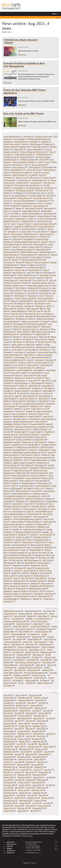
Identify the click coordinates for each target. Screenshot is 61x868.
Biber (29, 548)
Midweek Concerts (10, 334)
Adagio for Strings (19, 591)
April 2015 (30, 788)
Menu (56, 14)
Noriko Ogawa (31, 309)
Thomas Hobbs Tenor (39, 180)
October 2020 (24, 741)
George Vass (26, 442)
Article (41, 571)
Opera (28, 304)
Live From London (24, 363)
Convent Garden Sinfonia (20, 494)
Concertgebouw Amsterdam (13, 496)
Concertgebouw (32, 496)
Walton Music (19, 149)
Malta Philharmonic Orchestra (22, 347)
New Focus (8, 316)
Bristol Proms (40, 542)
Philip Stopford (44, 291)
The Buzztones (42, 201)
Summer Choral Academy (31, 214)
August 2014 (8, 795)
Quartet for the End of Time (24, 278)
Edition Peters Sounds (22, 470)
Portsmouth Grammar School (42, 283)
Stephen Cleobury (28, 216)
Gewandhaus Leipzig (11, 442)
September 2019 (9, 752)
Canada (33, 535)
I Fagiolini (29, 411)
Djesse (6, 483)
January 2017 (8, 775)
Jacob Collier (31, 401)
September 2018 (24, 760)
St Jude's (31, 219)
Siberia (6, 237)
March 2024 (30, 713)
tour (24, 178)
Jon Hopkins (36, 388)
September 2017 (9, 770)
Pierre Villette (20, 288)
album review (46, 583)
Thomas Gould (21, 183)
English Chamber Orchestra (23, 463)
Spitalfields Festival (10, 221)
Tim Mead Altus (9, 180)
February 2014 (32, 798)
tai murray (15, 211)
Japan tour (7, 396)
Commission (8, 501)
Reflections (7, 268)
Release (23, 265)
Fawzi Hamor (25, 455)
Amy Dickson (48, 611)
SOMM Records (30, 226)
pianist (33, 291)
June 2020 (31, 744)
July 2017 (37, 770)
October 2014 (24, 793)
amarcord (7, 578)
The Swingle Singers (33, 188)
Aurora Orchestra (30, 571)
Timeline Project (48, 178)
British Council (27, 542)
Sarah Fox (26, 244)
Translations (8, 178)
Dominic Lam (47, 478)
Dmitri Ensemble (41, 481)
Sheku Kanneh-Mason (28, 237)
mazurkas (16, 339)
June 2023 (7, 721)
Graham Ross (39, 440)
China (6, 522)
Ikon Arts (19, 411)
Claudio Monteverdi (36, 501)
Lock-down (39, 360)
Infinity (16, 409)
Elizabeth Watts (9, 632)
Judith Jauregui (36, 383)
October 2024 (39, 708)
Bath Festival (29, 563)
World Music (33, 142)
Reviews (19, 262)
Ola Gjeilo (28, 306)
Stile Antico (13, 216)
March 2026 (20, 695)
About (8, 846)
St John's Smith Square (46, 219)
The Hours (49, 196)
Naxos (31, 319)
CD (13, 527)
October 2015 (24, 785)
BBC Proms (17, 560)
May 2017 (7, 772)
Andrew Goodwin (25, 576)
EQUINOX (17, 460)
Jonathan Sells (9, 388)
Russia (24, 247)
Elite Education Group (18, 468)
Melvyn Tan (43, 337)
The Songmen (49, 188)
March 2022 (41, 729)
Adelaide (7, 591)
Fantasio (44, 455)
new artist (18, 316)
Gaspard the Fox (18, 445)
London (29, 360)
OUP (5, 301)
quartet (39, 278)
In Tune (25, 409)
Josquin (22, 386)
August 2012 (22, 811)
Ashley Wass (42, 616)
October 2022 (24, 726)
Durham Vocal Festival (19, 476)
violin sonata (16, 165)
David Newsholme (42, 486)
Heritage (7, 422)
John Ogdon (48, 388)
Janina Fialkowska (29, 396)
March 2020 (19, 747)
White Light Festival (39, 147)
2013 (33, 596)
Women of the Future (11, 144)
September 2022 (38, 726)
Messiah (7, 337)
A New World (49, 594)
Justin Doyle (33, 381)
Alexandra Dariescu (32, 611)
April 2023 (30, 721)
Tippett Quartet (30, 680)
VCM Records (33, 167)
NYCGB (20, 309)
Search (9, 853)
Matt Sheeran (18, 342)
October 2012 (8, 811)
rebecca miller (20, 270)
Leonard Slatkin (9, 368)
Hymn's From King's (35, 414)
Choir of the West (33, 514)
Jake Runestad (17, 401)
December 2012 (23, 808)
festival (51, 453)
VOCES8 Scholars (43, 155)
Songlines (7, 226)
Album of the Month (10, 586)
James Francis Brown (27, 399)
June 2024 (47, 711)
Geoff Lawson (39, 442)
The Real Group (41, 190)
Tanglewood (8, 209)
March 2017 (30, 772)
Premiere (25, 283)
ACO (41, 591)
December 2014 (37, 790)
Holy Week (34, 419)
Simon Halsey (16, 234)
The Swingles (18, 188)
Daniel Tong (8, 491)
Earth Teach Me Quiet (38, 473)
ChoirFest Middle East (43, 512)
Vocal (40, 162)
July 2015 (49, 785)
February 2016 (9, 783)
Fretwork (32, 450)
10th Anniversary (44, 596)
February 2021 (9, 739)
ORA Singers (18, 304)
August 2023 (37, 718)
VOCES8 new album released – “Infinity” (21, 41)
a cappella (7, 596)
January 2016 (23, 783)
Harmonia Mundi (36, 424)
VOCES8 (42, 160)
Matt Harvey (30, 342)
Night (41, 309)
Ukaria (6, 173)
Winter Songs (35, 144)
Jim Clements (22, 393)
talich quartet (49, 209)
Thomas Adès (35, 183)
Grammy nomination (24, 440)
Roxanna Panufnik (10, 252)
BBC (19, 563)
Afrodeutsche (21, 589)
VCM (5, 170)
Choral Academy (17, 512)
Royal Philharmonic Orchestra (22, 250)
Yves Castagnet (19, 139)
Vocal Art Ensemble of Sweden (24, 162)
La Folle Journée (35, 373)
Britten (16, 542)
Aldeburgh (34, 583)
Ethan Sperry (28, 458)
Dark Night (27, 488)
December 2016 (23, 775)
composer (49, 499)
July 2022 (7, 729)
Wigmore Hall (24, 147)
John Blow (7, 391)
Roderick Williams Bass (28, 252)
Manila (39, 345)
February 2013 (43, 806)
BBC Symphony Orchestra (13, 558)
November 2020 (9, 741)
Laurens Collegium (23, 370)
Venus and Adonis (19, 167)
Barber (25, 566)
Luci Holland (17, 652)
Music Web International (36, 324)
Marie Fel (30, 345)
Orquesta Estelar (24, 301)
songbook (17, 226)
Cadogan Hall (20, 540)
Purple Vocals (24, 280)
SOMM (6, 229)
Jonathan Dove (23, 388)
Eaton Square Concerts (24, 629)
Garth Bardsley (33, 445)
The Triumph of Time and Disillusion (27, 185)
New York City (16, 314)
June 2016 (7, 780)
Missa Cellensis (23, 332)
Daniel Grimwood (21, 491)
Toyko (18, 178)
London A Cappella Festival (13, 360)
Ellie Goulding (40, 465)
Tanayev (18, 209)
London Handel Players (12, 355)
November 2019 (25, 749)
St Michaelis (20, 219)
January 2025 (35, 706)
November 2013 (25, 801)
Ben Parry (32, 553)
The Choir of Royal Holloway (23, 201)
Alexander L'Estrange (36, 581)
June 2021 (7, 736)
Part (41, 296)
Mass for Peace (44, 342)
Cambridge (7, 540)
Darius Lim (38, 488)
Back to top (31, 863)
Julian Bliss (45, 381)
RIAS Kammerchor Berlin (30, 260)
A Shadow (37, 594)
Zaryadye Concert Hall (43, 137)
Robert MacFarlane (10, 255)
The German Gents (40, 198)
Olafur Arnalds (16, 306)
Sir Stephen (12, 232)
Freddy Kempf (43, 450)
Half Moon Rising (39, 429)
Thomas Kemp (23, 180)
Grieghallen (48, 432)
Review (28, 262)
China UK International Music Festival (27, 519)
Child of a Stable (17, 522)
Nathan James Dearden (30, 322)
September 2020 (38, 741)
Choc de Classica (40, 517)
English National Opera (39, 460)
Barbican (16, 566)
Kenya (28, 378)
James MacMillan (10, 399)
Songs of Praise (23, 224)
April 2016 (30, 780)
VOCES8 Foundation (27, 160)
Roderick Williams (47, 252)
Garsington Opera (48, 445)
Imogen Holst (35, 409)
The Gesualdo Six (23, 198)
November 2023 (39, 716)
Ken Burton (38, 378)
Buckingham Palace (42, 540)
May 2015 (19, 788)
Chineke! (7, 519)
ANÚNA (24, 573)
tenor (40, 203)
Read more (22, 55)
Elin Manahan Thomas (44, 629)
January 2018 (36, 765)
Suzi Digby (15, 214)
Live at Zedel (19, 365)
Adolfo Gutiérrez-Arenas (12, 611)
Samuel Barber (39, 244)
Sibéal (14, 237)
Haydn (25, 424)
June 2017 (48, 770)
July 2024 (36, 711)
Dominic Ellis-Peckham (39, 627)
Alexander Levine (19, 581)
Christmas (16, 509)
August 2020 (8, 744)
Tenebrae (14, 206)
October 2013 (39, 801)
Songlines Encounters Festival (43, 224)
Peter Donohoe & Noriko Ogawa (27, 663)
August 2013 (24, 803)
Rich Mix (15, 260)
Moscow (16, 329)
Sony (13, 224)
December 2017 (9, 767)
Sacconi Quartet (25, 665)
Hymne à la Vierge (18, 414)
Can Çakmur (8, 537)
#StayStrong (25, 599)
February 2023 (9, 724)
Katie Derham (20, 381)
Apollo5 (14, 573)
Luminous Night (30, 350)
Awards (29, 568)
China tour (47, 519)
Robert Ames (43, 255)
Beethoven (39, 555)
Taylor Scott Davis (39, 206)
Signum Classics (45, 234)
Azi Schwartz (19, 568)
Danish (48, 488)
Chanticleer (29, 524)
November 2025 (39, 698)
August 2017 (25, 770)
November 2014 (9, 793)
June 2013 (47, 803)
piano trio (45, 288)
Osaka (13, 301)
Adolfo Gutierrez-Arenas (37, 589)
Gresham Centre (9, 435)
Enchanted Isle (41, 463)
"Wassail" (36, 599)
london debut (28, 355)
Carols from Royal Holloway (33, 530)
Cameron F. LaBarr (23, 537)
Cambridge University (40, 537)
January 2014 (46, 798)
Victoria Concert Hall (39, 165)
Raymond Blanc (34, 270)
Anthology (33, 573)
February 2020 (33, 747)
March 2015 (41, 788)
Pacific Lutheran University (24, 298)
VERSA (6, 167)
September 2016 (23, 777)
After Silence (8, 589)
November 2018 (38, 757)
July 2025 (7, 703)
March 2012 (34, 811)
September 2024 (9, 711)
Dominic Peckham (32, 478)
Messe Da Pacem (29, 337)
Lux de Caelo (16, 350)
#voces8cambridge (10, 599)
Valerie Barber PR (17, 170)
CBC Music (30, 527)
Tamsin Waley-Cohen (32, 209)
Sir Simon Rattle (25, 232)
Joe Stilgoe (35, 391)
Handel (48, 424)
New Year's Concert (32, 314)
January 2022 (23, 731)
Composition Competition (13, 499)
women (25, 144)
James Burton (43, 399)
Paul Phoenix (44, 293)
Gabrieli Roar (8, 447)
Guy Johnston (18, 639)
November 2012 (38, 808)
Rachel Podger (9, 275)
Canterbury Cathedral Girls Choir (27, 532)
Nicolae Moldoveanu (18, 311)
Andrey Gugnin (9, 576)
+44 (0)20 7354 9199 (33, 850)
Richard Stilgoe (36, 257)
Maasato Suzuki (42, 347)
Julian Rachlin (16, 644)
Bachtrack (34, 566)
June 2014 (31, 795)
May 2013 (7, 806)
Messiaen (16, 337)
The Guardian (8, 198)
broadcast (7, 542)
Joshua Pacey (33, 386)
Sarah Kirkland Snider (11, 244)
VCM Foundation (48, 167)
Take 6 (6, 211)
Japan (17, 396)
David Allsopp (15, 488)
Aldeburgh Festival (20, 583)
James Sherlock (44, 396)
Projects (10, 844)
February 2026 (34, 695)
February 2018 (22, 765)
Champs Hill (40, 524)
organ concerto (39, 301)
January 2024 (8, 716)
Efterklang (33, 468)
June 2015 (7, 788)
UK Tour (36, 173)
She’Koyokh (9, 668)
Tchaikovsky (25, 206)
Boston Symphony (17, 548)
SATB (51, 242)
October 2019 (40, 749)
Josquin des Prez (10, 386)
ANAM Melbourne (40, 576)
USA (38, 170)
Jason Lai (47, 393)
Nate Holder (37, 655)
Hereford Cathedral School (22, 422)
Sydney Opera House (30, 211)
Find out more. (27, 836)
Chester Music (48, 522)
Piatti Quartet (33, 288)
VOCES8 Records (10, 157)
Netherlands (8, 319)
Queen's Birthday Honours (27, 275)
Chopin (29, 512)
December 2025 (24, 698)
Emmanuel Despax (10, 465)
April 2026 (7, 695)
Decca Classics (43, 483)
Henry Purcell (40, 422)
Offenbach (39, 306)
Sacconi (15, 247)
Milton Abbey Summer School (42, 332)
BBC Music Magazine (32, 560)
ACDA (49, 591)
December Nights (28, 483)
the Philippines (18, 193)
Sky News (41, 229)
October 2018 (8, 760)
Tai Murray (46, 670)
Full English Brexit (19, 450)
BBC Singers (30, 558)
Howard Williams (19, 417)
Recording (7, 270)
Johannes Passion (21, 391)
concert (44, 496)
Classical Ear (16, 504)
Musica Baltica (19, 324)
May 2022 (29, 729)
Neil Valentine (21, 319)
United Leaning (48, 170)
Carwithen (16, 530)
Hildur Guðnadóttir (47, 419)
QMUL (47, 278)
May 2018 (29, 762)
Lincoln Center (32, 365)
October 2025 (8, 700)
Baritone (7, 566)
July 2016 (49, 777)
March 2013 (30, 806)
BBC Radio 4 (43, 558)
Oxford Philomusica (44, 298)
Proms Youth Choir (39, 280)
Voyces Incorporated (34, 149)
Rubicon (47, 247)
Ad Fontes (33, 591)
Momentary (44, 329)
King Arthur (19, 378)
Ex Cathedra (16, 458)
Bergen (23, 550)
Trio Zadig (31, 175)
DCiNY (13, 486)
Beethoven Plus (26, 555)
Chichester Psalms (33, 522)
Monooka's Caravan (29, 329)
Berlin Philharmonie (10, 550)
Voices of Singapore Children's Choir (33, 152)
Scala (43, 242)
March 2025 (8, 706)
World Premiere (20, 142)
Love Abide (30, 352)
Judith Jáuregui (39, 642)
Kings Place (28, 375)
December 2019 (9, 749)
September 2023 (23, 718)
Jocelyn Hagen (47, 391)
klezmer (18, 375)
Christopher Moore (38, 506)
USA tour (30, 170)
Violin (26, 165)
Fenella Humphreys (10, 455)
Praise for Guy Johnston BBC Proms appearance (25, 92)
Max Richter (27, 339)
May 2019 (7, 754)
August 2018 (38, 760)
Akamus (24, 586)
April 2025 (42, 703)
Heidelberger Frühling (11, 424)
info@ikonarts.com (32, 853)
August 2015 (37, 785)
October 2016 (8, 777)
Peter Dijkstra (19, 293)
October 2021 (8, 734)
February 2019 (43, 754)
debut (6, 486)
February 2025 (21, 706)
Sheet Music (43, 237)
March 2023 (41, 721)
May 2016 (19, 780)
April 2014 (7, 798)
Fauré (36, 455)
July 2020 (20, 744)
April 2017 (18, 772)
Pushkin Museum (10, 280)
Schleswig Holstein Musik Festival (26, 242)
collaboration (20, 501)
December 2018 (23, 757)
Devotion (15, 483)
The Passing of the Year (35, 193)
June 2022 (18, 729)
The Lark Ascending (19, 196)
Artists (9, 842)
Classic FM (28, 504)
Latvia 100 (14, 373)
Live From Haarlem (41, 363)
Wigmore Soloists (10, 147)
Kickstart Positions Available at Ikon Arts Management (24, 65)
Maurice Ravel (40, 339)
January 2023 (23, 724)
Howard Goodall (34, 417)
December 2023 (24, 716)
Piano (25, 291)
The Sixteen (8, 190)
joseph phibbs (47, 386)
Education (7, 470)
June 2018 (18, 762)
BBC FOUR (47, 560)
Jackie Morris (44, 401)
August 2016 (37, 777)
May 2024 (7, 713)
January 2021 (23, 739)
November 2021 (37, 731)
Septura (6, 239)
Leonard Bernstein (25, 368)
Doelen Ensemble (10, 481)
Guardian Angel (20, 432)
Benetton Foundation (17, 553)
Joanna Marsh (9, 393)
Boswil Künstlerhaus (20, 545)
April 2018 (40, 762)
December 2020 (37, 739)
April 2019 (18, 754)
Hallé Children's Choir (22, 429)
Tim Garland (16, 680)
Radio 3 (29, 273)
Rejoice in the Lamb (36, 265)
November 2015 (9, 785)
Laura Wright (38, 370)
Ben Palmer (43, 553)
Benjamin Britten (35, 550)
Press (16, 283)
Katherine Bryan (45, 644)
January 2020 (48, 747)
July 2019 (37, 752)
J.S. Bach (16, 404)
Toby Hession (34, 178)
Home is (6, 419)
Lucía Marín (19, 352)
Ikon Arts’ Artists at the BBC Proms (24, 114)
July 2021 (49, 734)
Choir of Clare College (21, 517)
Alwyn (16, 578)
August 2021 (37, 734)
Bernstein (38, 548)
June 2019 (48, 752)
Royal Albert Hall (42, 250)
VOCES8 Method (26, 157)
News (8, 849)
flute (43, 453)
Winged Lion (48, 144)
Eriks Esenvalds (42, 458)
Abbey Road (26, 594)
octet (48, 306)
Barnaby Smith (43, 563)
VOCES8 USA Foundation (24, 155)
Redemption (19, 268)
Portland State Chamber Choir (37, 286)
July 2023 (49, 718)
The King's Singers (36, 196)
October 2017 (39, 767)
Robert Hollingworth (28, 255)
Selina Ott (16, 239)
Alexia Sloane (40, 578)
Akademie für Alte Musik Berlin (41, 586)
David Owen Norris (26, 486)
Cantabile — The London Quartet (38, 619)
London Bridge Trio (21, 357)
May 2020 (42, 744)
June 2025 (19, 703)
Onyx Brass (38, 304)
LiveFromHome (9, 363)
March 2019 (30, 754)
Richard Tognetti (22, 257)
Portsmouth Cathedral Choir (13, 286)
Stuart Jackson (49, 214)
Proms (51, 280)
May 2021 (19, 736)
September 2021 (23, 734)
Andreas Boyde (9, 614)
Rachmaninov (48, 273)
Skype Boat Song (28, 229)
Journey (48, 383)
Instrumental (23, 406)
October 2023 (8, 718)
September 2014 (38, 793)
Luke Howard (44, 350)
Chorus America (28, 509)
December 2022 (37, 724)
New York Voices (35, 311)
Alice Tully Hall (26, 578)
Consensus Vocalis (39, 494)
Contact (10, 851)
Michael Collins (41, 334)
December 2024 (9, 708)
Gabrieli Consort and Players (27, 447)
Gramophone (8, 440)
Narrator (45, 322)
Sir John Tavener (40, 232)
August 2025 (39, 700)
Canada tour (22, 535)
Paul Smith (31, 293)
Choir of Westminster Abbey (13, 514)
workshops (45, 142)
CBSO (20, 527)
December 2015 (37, 783)
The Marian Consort (20, 675)
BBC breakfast (9, 563)
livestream (50, 360)
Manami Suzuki (31, 652)
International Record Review (33, 404)
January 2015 (23, 790)
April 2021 (30, 736)
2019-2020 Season (21, 596)
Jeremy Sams (35, 393)
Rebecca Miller (9, 665)
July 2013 (36, 803)
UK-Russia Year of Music (20, 173)
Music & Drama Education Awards (26, 327)
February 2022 (9, 731)
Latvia (24, 373)
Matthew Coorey (46, 652)
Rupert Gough (35, 247)
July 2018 (7, 762)
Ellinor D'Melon (26, 465)
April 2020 (7, 747)
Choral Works (42, 509)
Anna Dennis (45, 573)
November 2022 (9, 726)
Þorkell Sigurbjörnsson (12, 137)
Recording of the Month (35, 268)
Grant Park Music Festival (28, 435)
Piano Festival (15, 291)
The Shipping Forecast (23, 190)
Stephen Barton (43, 216)
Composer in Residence (33, 499)
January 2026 (8, 698)
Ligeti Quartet (45, 365)
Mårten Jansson (17, 345)
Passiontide (32, 296)
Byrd (30, 540)
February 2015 (9, 790)
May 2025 (31, 703)
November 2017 (25, 767)
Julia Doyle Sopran (21, 383)
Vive (47, 162)
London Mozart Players (46, 352)
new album (29, 316)
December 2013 (9, 801)
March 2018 (8, 765)
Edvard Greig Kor (46, 468)
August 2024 (24, 711)
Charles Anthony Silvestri (12, 524)
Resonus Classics (41, 262)
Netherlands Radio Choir (45, 316)
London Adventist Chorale (40, 357)
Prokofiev (7, 283)
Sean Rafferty (28, 239)
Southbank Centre (27, 221)
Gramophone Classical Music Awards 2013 (29, 437)
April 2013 (18, 806)
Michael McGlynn (26, 334)
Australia (17, 571)
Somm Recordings (46, 226)
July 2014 (20, 795)
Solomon (15, 229)
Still (5, 216)
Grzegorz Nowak (35, 432)
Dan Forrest (35, 491)
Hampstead (8, 427)
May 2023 (19, 721)
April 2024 (18, 713)
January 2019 (8, 757)
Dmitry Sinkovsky (26, 481)
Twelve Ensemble (18, 175)
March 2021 (41, 736)
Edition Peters (21, 473)
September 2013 (9, 803)
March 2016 (41, 780)
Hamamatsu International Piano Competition (31, 427)
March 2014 (19, 798)
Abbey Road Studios (11, 594)
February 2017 (43, 772)
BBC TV (49, 555)
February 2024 (43, 713)
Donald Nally (18, 478)
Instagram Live (36, 406)
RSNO (6, 250)
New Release (47, 314)
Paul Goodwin (19, 296)
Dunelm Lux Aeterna (38, 476)
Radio (38, 273)
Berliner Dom (49, 548)
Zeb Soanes (27, 137)
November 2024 (25, 708)
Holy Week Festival (20, 419)
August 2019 (25, 752)
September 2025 (24, 700)
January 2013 (8, 808)
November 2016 (38, 775)
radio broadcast (18, 273)
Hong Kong (47, 417)
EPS (26, 460)
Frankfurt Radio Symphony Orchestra (25, 453)
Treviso (41, 175)
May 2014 (42, 795)
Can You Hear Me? (46, 535)
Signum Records (30, 234)
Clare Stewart (41, 504)
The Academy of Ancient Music (24, 203)
